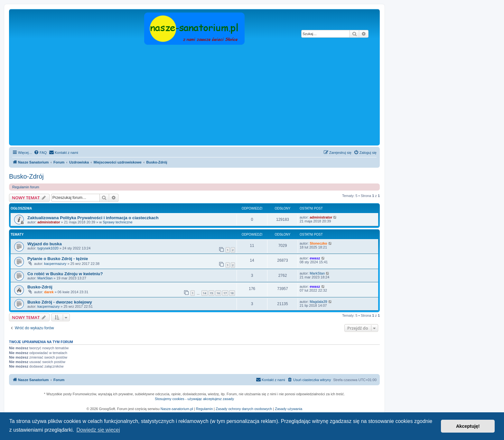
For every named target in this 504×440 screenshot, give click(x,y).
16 (218, 293)
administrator (49, 222)
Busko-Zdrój (26, 176)
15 (211, 293)
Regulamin (205, 409)
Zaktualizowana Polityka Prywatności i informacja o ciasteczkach (93, 218)
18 (232, 293)
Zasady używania (289, 409)
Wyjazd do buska (45, 244)
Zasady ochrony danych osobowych (244, 409)
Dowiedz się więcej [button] (98, 430)
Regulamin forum (26, 187)
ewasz (315, 258)
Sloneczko (318, 243)
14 (204, 293)
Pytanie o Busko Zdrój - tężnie (58, 259)
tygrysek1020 (48, 248)
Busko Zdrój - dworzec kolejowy (60, 302)
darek (49, 292)
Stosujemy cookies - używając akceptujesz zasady (194, 399)
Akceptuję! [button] (468, 426)
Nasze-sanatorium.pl (177, 409)
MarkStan (45, 278)
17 (225, 293)
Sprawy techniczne (117, 222)
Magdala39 (318, 302)
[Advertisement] (194, 96)
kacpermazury (55, 264)
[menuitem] (40, 153)
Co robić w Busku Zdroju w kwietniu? (65, 274)
